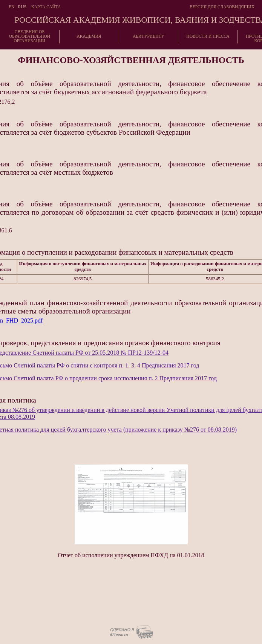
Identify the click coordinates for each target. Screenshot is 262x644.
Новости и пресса (208, 36)
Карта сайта (46, 7)
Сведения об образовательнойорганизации (30, 36)
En (11, 7)
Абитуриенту (149, 36)
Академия (89, 36)
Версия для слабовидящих (222, 7)
